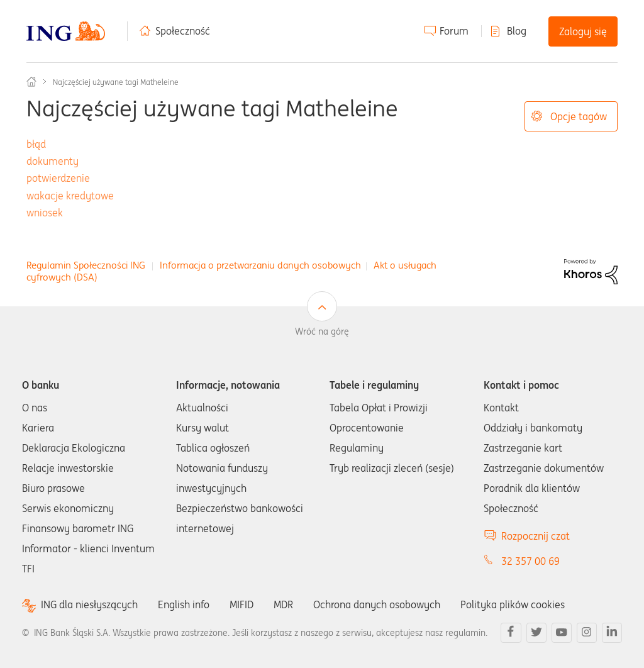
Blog (517, 31)
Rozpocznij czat (536, 536)
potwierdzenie (58, 178)
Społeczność (183, 31)
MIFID (241, 604)
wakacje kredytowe (70, 196)
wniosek (45, 213)
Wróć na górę (322, 331)
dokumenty (53, 161)
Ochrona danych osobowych (377, 604)
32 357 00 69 (530, 561)
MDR (283, 604)
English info (184, 604)
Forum (454, 31)
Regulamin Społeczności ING (86, 265)
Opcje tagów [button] (579, 116)
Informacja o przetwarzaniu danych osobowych (260, 265)
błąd (36, 144)
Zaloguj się (583, 31)
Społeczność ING (31, 82)
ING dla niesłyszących (89, 605)
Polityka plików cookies (513, 604)
